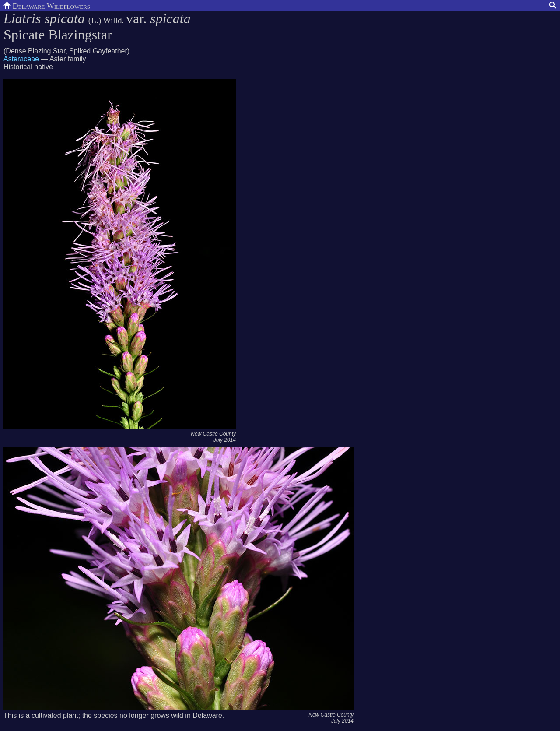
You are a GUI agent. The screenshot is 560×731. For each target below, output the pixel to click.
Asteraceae (21, 59)
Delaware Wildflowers (47, 5)
